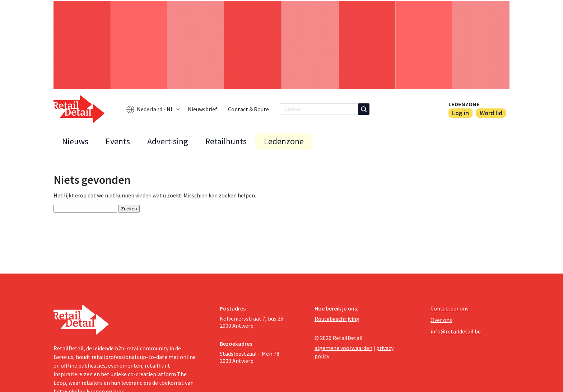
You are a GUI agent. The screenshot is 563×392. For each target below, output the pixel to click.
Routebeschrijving (337, 319)
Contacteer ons (450, 308)
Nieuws (75, 141)
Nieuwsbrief (203, 109)
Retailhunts (226, 141)
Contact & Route (248, 109)
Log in (460, 113)
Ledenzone (464, 104)
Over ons (441, 320)
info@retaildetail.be (456, 331)
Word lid (491, 113)
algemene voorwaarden (343, 348)
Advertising (168, 141)
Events (118, 141)
